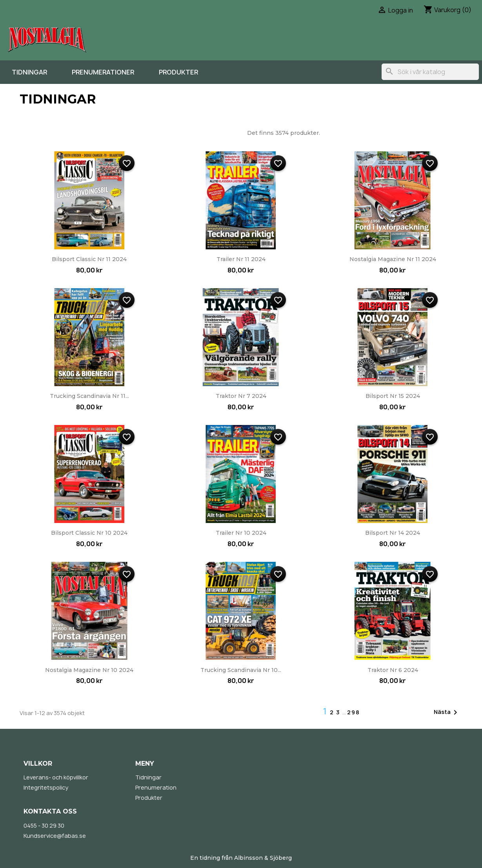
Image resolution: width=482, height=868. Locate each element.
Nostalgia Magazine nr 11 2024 (393, 259)
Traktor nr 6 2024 (393, 670)
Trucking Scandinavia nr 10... (241, 670)
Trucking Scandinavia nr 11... (89, 396)
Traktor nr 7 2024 (241, 396)
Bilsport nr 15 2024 (393, 396)
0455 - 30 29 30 (44, 825)
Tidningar (29, 72)
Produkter (178, 72)
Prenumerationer (103, 72)
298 (354, 712)
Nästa (447, 712)
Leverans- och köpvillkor (56, 777)
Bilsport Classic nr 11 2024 (89, 259)
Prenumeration (156, 787)
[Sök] (430, 72)
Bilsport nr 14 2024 (393, 533)
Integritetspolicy (46, 787)
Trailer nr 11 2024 (241, 259)
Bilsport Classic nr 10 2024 (89, 533)
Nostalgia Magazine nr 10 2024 (89, 670)
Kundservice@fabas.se (55, 836)
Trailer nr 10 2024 (241, 533)
